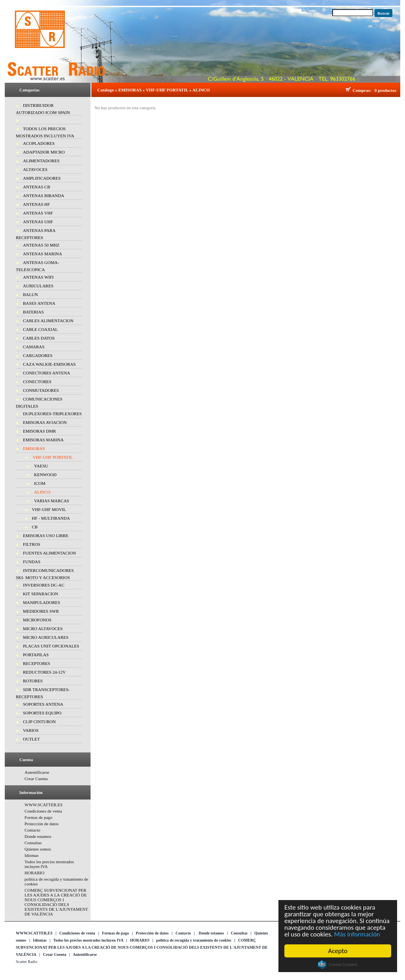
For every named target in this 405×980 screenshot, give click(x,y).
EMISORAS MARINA (43, 440)
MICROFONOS (37, 620)
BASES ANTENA (39, 303)
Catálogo (106, 90)
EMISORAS (34, 448)
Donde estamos (38, 836)
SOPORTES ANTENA (43, 704)
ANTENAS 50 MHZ (41, 245)
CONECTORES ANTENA (46, 373)
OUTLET (31, 739)
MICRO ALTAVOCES (43, 629)
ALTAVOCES (35, 169)
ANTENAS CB (37, 187)
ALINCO (42, 492)
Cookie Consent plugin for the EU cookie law (338, 965)
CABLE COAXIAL (40, 329)
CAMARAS (34, 347)
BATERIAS (33, 312)
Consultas (33, 843)
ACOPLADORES (39, 143)
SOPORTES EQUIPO (42, 713)
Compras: (363, 90)
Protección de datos (42, 824)
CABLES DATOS (39, 338)
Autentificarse (37, 772)
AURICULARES (38, 286)
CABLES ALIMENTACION (48, 321)
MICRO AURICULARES (46, 637)
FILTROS (32, 544)
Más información (357, 934)
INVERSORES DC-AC (44, 585)
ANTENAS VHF (38, 213)
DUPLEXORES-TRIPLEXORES (52, 414)
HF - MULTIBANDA (51, 518)
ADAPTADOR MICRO (44, 152)
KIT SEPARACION (41, 594)
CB (35, 527)
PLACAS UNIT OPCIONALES (51, 646)
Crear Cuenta (36, 779)
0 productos (385, 90)
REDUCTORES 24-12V (44, 672)
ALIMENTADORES (41, 161)
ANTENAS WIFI (38, 277)
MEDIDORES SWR (41, 611)
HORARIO (34, 873)
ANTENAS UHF (38, 222)
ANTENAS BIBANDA (44, 196)
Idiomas (31, 855)
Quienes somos (38, 849)
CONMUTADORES (41, 390)
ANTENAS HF (36, 204)
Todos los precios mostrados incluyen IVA (88, 940)
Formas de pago (38, 817)
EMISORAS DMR (39, 431)
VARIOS (31, 730)
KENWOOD (45, 475)
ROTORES (33, 681)
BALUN (30, 294)
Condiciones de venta (43, 811)
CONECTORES (37, 382)
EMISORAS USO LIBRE (46, 536)
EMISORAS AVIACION (45, 422)
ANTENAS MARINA (43, 254)
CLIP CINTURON (39, 722)
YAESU (41, 466)
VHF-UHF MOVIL (49, 509)
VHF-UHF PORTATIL (52, 457)
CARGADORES (38, 355)
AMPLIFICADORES (42, 178)
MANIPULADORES (42, 602)
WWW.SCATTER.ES (44, 805)
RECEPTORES (37, 663)
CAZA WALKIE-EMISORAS (49, 364)
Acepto (338, 951)
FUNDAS (32, 562)
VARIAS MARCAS (52, 501)
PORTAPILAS (36, 655)
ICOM (40, 483)
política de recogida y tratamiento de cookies (194, 940)
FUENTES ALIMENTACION (49, 553)
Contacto (32, 830)
